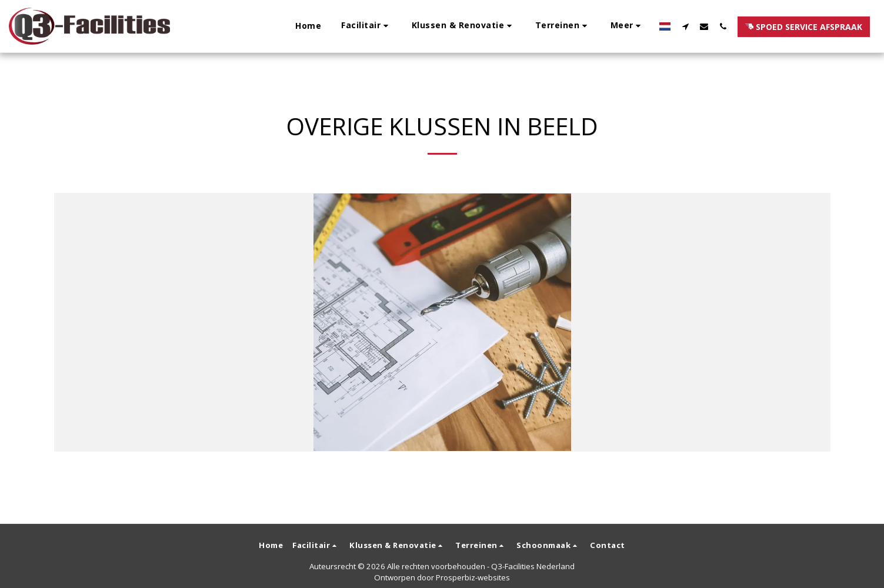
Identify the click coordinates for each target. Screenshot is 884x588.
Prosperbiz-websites (473, 577)
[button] (276, 26)
